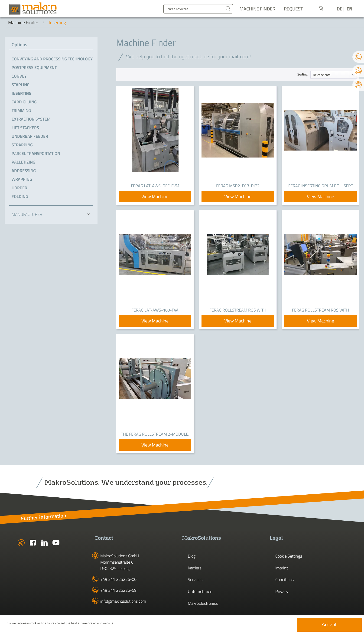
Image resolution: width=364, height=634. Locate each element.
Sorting (302, 74)
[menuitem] (198, 9)
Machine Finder (257, 9)
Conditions (284, 580)
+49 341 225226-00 (118, 579)
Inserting (21, 93)
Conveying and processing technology (52, 59)
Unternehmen (200, 591)
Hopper (19, 188)
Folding (20, 196)
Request (293, 9)
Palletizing (23, 162)
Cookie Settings (289, 556)
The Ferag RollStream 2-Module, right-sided (155, 434)
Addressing (24, 171)
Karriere (195, 568)
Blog (192, 556)
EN (349, 9)
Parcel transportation (36, 153)
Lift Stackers (25, 128)
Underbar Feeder (30, 136)
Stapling (21, 85)
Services (195, 580)
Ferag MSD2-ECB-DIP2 (238, 186)
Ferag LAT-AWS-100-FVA (155, 310)
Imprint (282, 568)
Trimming (21, 110)
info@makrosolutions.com (123, 601)
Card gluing (24, 102)
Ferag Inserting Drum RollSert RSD (321, 186)
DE (340, 9)
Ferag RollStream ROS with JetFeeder (238, 310)
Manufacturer (27, 214)
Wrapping (22, 179)
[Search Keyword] (198, 9)
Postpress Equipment (34, 67)
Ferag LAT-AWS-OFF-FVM (155, 186)
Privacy (282, 591)
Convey (19, 76)
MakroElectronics (203, 603)
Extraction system (31, 119)
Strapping (22, 145)
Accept (329, 625)
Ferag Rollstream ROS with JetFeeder (320, 310)
